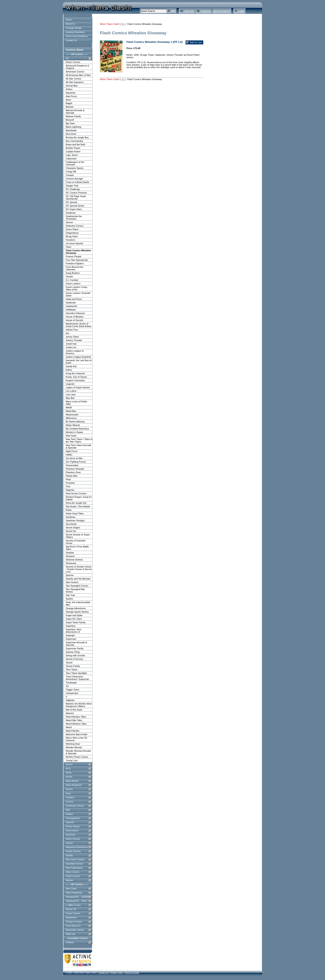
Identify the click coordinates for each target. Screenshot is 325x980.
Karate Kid (71, 366)
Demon (69, 222)
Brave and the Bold (75, 144)
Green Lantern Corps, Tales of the (77, 288)
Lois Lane (71, 394)
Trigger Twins (72, 690)
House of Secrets (74, 320)
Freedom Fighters (75, 263)
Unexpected (72, 693)
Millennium (71, 418)
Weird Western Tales (76, 724)
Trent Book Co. (73, 926)
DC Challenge (73, 189)
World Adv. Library (75, 930)
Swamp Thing (73, 652)
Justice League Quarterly (78, 357)
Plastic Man (72, 476)
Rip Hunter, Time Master (78, 506)
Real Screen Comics (76, 493)
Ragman (70, 490)
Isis (67, 333)
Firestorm (70, 240)
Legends (70, 384)
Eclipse (69, 814)
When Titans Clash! (110, 24)
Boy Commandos (74, 141)
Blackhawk (71, 130)
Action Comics (73, 62)
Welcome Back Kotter (77, 734)
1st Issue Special (74, 243)
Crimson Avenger (74, 179)
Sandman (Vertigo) (75, 521)
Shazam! (70, 556)
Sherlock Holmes (74, 560)
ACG (68, 768)
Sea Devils (71, 524)
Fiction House (73, 826)
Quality (69, 855)
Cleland (70, 942)
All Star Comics (73, 79)
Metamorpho (72, 415)
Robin (69, 510)
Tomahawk (71, 683)
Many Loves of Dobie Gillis (76, 403)
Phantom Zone (73, 472)
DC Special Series (75, 206)
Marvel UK (71, 909)
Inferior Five (72, 330)
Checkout (205, 11)
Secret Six (71, 531)
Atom (68, 100)
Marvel (69, 764)
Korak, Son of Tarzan (76, 377)
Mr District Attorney (75, 422)
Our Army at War (74, 458)
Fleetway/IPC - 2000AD (78, 897)
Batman (70, 107)
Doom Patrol (72, 229)
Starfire (69, 599)
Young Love (72, 760)
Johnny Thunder (74, 340)
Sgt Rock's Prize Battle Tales (77, 548)
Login (241, 11)
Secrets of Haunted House (75, 542)
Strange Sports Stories (77, 612)
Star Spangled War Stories (75, 590)
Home (69, 20)
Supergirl (70, 635)
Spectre (70, 575)
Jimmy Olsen (72, 337)
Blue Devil (71, 134)
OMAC (69, 455)
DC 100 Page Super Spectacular (76, 197)
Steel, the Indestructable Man (78, 604)
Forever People (73, 256)
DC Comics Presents (76, 193)
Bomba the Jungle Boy (77, 137)
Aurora (69, 789)
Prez (68, 486)
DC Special (71, 202)
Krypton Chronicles (75, 380)
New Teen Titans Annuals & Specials (78, 446)
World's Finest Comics (77, 757)
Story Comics (72, 872)
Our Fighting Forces (76, 462)
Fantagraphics (73, 818)
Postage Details (74, 28)
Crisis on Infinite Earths (77, 182)
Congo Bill (71, 172)
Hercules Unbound (75, 313)
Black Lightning (73, 127)
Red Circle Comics (75, 860)
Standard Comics (74, 864)
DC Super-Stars (74, 209)
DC (67, 58)
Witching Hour (73, 744)
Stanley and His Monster (78, 579)
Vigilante (70, 700)
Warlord (70, 713)
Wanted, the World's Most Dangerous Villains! (79, 705)
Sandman (71, 517)
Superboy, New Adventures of (73, 631)
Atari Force (71, 96)
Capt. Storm (72, 155)
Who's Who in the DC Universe (77, 739)
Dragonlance (72, 233)
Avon (68, 793)
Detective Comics (75, 226)
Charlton (70, 797)
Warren (69, 880)
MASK (69, 408)
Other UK (70, 934)
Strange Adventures (76, 608)
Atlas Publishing (74, 893)
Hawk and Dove (74, 299)
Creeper (70, 175)
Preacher (70, 483)
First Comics (72, 831)
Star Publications (74, 868)
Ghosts (69, 277)
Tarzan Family (73, 666)
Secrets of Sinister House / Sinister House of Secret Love (79, 569)
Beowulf (70, 120)
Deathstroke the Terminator (74, 218)
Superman (71, 639)
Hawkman (71, 303)
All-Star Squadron (75, 82)
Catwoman (71, 159)
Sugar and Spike (74, 615)
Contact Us (71, 40)
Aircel (69, 773)
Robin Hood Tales (75, 513)
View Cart (189, 11)
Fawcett (70, 822)
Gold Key (70, 835)
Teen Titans (72, 670)
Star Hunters (72, 582)
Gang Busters (73, 273)
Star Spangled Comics (77, 586)
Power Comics (73, 913)
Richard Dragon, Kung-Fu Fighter (79, 498)
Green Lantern (73, 284)
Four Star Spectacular (77, 260)
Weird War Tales (74, 720)
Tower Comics (73, 876)
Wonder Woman (74, 747)
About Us (70, 24)
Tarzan (69, 663)
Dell (68, 810)
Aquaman (71, 93)
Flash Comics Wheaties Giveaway (78, 252)
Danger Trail (72, 186)
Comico (70, 802)
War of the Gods (74, 710)
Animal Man (72, 86)
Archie (69, 777)
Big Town (70, 123)
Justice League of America (75, 352)
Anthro (69, 89)
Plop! (68, 479)
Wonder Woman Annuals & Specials (78, 752)
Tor (67, 686)
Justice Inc (71, 347)
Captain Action (73, 152)
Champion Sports (75, 168)
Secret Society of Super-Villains (78, 536)
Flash (69, 247)
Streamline (71, 917)
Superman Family (75, 648)
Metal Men (71, 411)
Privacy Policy (117, 973)
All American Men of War (78, 75)
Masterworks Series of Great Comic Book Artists (78, 325)
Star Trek (70, 595)
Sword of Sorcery (74, 659)
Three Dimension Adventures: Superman (77, 678)
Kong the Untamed (75, 373)
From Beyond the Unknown (74, 268)
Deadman (71, 213)
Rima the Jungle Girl (76, 503)
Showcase (71, 563)
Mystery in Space (74, 432)
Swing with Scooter (75, 655)
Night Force (72, 451)
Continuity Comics (75, 806)
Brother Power (73, 148)
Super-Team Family (76, 622)
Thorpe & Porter (74, 922)
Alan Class (71, 889)
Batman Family (73, 116)
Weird (69, 727)
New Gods (71, 436)
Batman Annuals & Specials (75, 112)
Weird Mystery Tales (76, 717)
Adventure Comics (75, 72)
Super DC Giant (74, 619)
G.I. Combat (72, 280)
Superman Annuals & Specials (76, 644)
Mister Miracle (73, 425)
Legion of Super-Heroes (78, 387)
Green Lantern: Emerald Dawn (78, 294)
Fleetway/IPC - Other (76, 901)
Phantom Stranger (75, 469)
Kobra (69, 370)
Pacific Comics (73, 851)
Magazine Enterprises (77, 847)
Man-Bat (70, 398)
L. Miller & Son (73, 905)
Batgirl (69, 103)
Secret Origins (73, 528)
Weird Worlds (73, 731)
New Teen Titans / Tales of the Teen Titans (79, 440)
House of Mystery (75, 317)
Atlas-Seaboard (74, 785)
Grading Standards (75, 32)
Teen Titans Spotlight (76, 673)
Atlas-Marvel (72, 781)
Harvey (69, 843)
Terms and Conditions (77, 36)
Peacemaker (72, 465)
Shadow (70, 553)
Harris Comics (73, 839)
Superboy (71, 626)
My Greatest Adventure (77, 429)
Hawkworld (71, 306)
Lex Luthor (71, 391)
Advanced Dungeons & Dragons (77, 67)
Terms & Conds (132, 973)
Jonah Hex (71, 344)
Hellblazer (71, 310)
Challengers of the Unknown (75, 163)
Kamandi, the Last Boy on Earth (79, 362)
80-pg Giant (72, 236)
